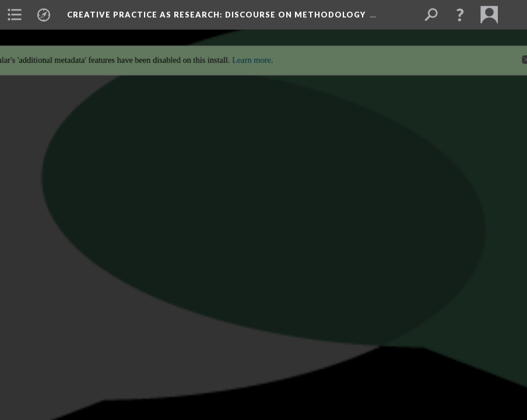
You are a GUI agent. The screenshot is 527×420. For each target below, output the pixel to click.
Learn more (251, 53)
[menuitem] (15, 15)
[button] (460, 15)
